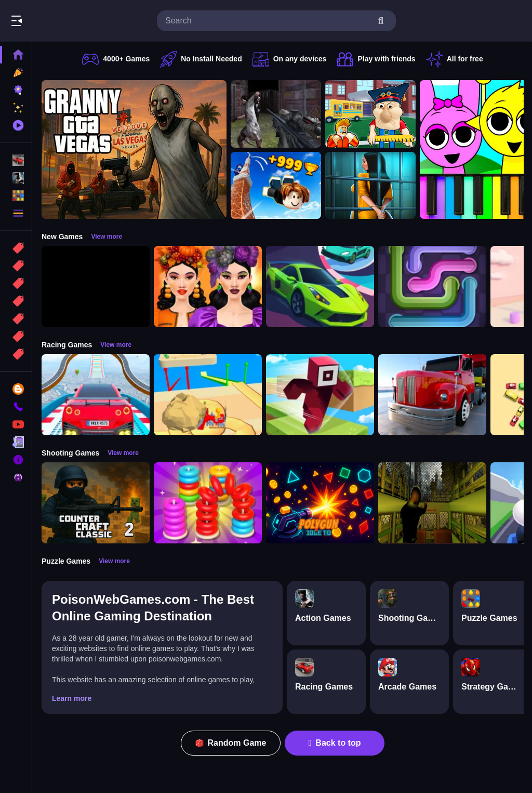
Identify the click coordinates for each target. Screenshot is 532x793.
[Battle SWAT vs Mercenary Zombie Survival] (276, 114)
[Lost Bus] (432, 503)
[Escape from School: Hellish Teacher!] (370, 114)
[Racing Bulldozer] (208, 395)
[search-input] (268, 21)
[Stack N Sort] (208, 503)
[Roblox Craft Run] (320, 395)
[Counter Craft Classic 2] (96, 503)
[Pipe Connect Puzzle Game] (432, 287)
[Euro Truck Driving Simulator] (432, 395)
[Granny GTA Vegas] (134, 149)
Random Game (231, 743)
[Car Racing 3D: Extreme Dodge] (320, 287)
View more (107, 237)
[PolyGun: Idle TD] (320, 503)
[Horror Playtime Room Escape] (370, 186)
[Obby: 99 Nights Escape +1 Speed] (96, 287)
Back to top (335, 743)
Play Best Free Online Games (66, 21)
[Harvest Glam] (208, 287)
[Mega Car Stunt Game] (96, 395)
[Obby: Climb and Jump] (276, 186)
